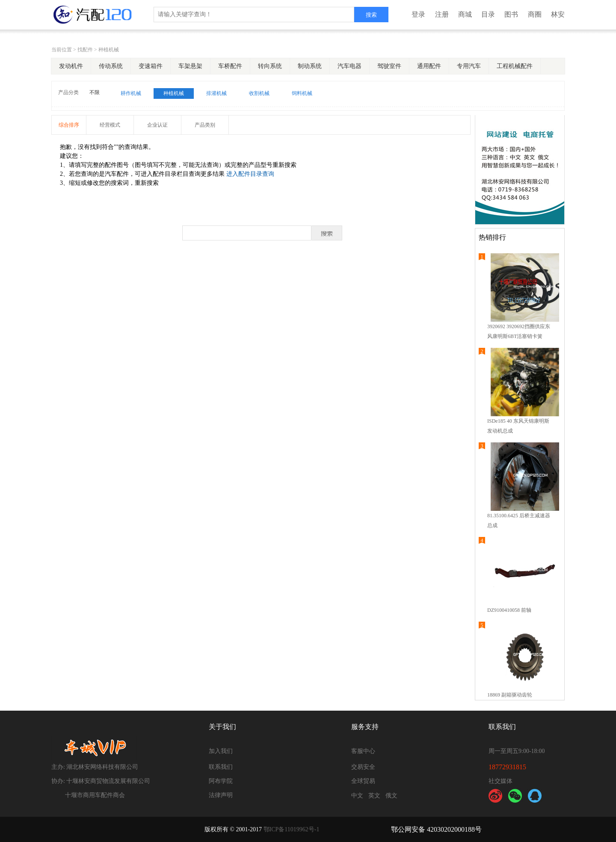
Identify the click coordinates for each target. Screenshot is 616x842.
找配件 (85, 50)
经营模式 (110, 125)
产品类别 (205, 125)
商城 (465, 14)
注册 (442, 14)
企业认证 (157, 125)
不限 (95, 92)
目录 (488, 14)
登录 (418, 14)
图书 (511, 14)
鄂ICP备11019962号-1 (292, 829)
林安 (558, 14)
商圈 (535, 14)
